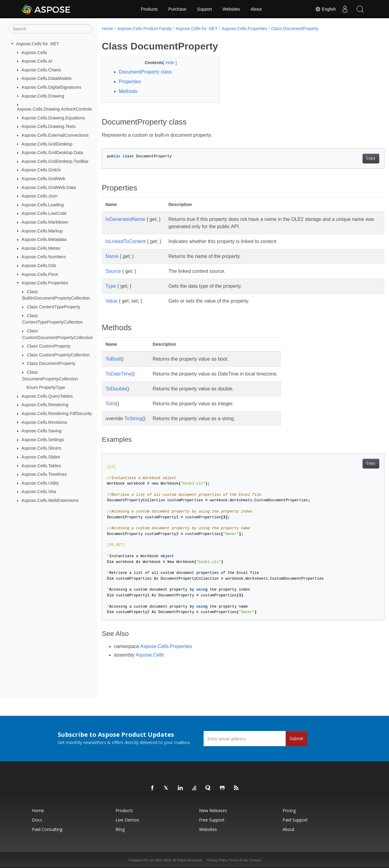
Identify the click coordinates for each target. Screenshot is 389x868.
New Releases (213, 810)
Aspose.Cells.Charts (41, 70)
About (256, 9)
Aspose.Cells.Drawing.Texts (49, 126)
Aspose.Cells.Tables (41, 465)
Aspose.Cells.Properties (45, 283)
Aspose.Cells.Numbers (44, 257)
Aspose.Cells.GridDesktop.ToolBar (55, 161)
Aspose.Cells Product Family (145, 29)
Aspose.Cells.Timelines (44, 474)
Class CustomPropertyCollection (58, 355)
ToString (133, 419)
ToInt (111, 404)
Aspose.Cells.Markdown (45, 222)
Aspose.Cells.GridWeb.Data (49, 187)
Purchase (177, 9)
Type (111, 286)
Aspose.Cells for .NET (38, 44)
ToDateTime (119, 374)
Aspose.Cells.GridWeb (44, 179)
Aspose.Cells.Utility (40, 483)
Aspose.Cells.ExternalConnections (55, 135)
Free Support (212, 820)
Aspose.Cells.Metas (41, 248)
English (325, 9)
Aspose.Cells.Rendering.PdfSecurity (57, 413)
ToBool (113, 359)
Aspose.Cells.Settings (43, 440)
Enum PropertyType (46, 387)
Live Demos (127, 820)
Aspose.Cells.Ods (39, 266)
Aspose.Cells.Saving (42, 431)
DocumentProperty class (145, 72)
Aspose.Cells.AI (37, 61)
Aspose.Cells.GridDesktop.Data (52, 153)
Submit (296, 738)
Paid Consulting (47, 829)
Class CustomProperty (49, 346)
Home (107, 29)
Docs (37, 820)
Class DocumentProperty (51, 363)
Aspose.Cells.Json (40, 196)
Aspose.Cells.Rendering (45, 405)
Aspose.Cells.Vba (39, 492)
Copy (351, 159)
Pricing (289, 810)
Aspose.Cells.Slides (41, 457)
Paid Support (295, 820)
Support (204, 9)
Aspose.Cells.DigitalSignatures (52, 87)
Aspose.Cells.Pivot (40, 274)
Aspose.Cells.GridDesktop (47, 144)
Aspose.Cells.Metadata (44, 239)
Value (112, 301)
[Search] (51, 29)
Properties (130, 82)
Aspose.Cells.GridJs (41, 170)
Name (112, 256)
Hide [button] (166, 63)
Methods (128, 91)
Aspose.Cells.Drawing (43, 96)
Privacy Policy (217, 860)
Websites (231, 9)
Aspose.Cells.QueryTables (47, 396)
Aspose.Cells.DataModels (47, 78)
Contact (255, 860)
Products (149, 9)
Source (113, 271)
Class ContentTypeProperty (53, 307)
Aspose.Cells (34, 52)
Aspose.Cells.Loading (43, 205)
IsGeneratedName (125, 219)
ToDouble (116, 389)
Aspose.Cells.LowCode (44, 213)
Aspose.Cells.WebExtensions (50, 500)
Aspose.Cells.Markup (42, 231)
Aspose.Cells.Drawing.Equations (53, 118)
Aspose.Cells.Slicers (41, 448)
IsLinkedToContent (126, 241)
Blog (120, 829)
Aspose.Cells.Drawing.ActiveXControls (55, 109)
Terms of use (238, 860)
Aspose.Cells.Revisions (44, 422)
